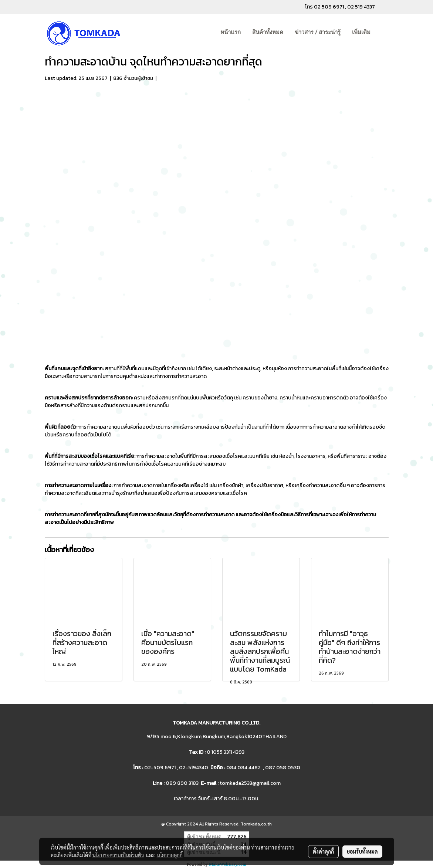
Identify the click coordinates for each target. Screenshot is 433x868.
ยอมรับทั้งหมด (362, 851)
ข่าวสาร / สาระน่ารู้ (318, 32)
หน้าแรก (231, 32)
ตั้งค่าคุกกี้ (323, 851)
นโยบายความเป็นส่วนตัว (118, 855)
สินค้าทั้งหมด (268, 32)
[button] (383, 33)
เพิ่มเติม (361, 32)
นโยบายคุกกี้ (170, 855)
